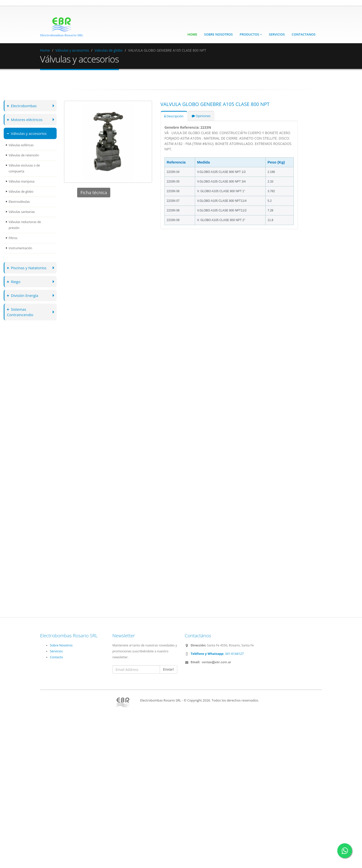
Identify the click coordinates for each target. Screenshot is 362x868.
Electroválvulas (19, 202)
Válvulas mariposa (22, 181)
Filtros (13, 238)
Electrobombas (22, 106)
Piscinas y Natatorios (27, 268)
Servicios (277, 34)
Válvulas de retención (24, 155)
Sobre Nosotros (219, 34)
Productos (251, 34)
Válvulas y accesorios (72, 50)
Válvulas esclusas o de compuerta (25, 168)
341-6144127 (217, 654)
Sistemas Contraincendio (21, 312)
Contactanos (304, 34)
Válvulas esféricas (21, 145)
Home (192, 34)
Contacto (57, 657)
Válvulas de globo (21, 192)
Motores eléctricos (25, 119)
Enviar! (168, 669)
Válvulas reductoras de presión (25, 225)
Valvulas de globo (108, 50)
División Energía (23, 295)
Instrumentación (21, 248)
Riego (14, 281)
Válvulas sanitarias (22, 212)
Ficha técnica (94, 192)
